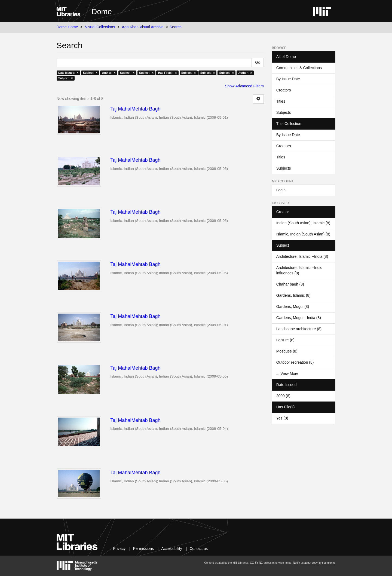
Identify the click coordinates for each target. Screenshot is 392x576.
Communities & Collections (299, 68)
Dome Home (67, 27)
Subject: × (90, 73)
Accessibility (171, 549)
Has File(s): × (168, 73)
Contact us (199, 549)
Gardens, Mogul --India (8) (299, 318)
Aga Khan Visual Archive (143, 27)
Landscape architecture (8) (299, 329)
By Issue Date (288, 79)
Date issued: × (68, 73)
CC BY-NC (256, 563)
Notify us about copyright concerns (314, 563)
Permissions (143, 549)
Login (281, 190)
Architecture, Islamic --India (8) (302, 256)
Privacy (119, 549)
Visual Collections (100, 27)
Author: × (109, 73)
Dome (102, 12)
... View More (287, 373)
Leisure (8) (285, 340)
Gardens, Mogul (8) (293, 307)
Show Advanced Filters (244, 86)
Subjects (284, 112)
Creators (284, 90)
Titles (281, 101)
